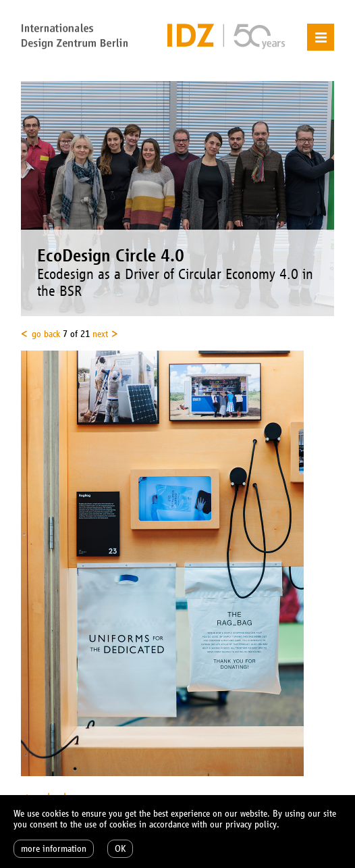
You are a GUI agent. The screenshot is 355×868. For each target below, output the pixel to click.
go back (46, 334)
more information (54, 849)
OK (120, 849)
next (100, 334)
